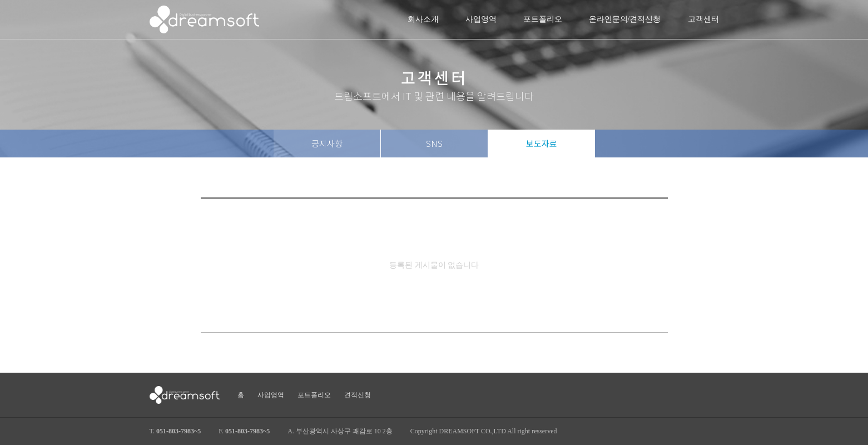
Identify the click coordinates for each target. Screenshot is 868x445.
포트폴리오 (543, 19)
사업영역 (481, 19)
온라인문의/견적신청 (625, 19)
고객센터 (703, 19)
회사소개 (423, 19)
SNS (434, 143)
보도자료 (542, 143)
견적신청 (358, 395)
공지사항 (327, 143)
